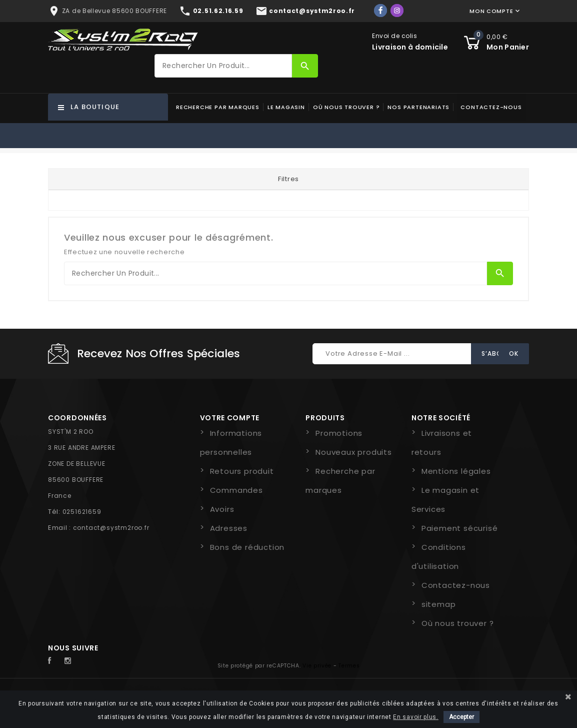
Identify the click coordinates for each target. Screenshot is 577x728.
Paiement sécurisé (460, 528)
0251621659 (82, 512)
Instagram (70, 661)
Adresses (229, 528)
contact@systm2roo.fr (111, 528)
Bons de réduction (247, 547)
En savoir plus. (416, 717)
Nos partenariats (418, 107)
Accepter (461, 717)
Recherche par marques (218, 107)
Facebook (55, 661)
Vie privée (317, 666)
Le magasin (286, 107)
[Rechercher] (223, 66)
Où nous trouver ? (346, 107)
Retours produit (242, 471)
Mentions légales (456, 471)
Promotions (339, 433)
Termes (349, 666)
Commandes (236, 490)
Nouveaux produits (354, 452)
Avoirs (222, 509)
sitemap (439, 604)
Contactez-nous (491, 107)
